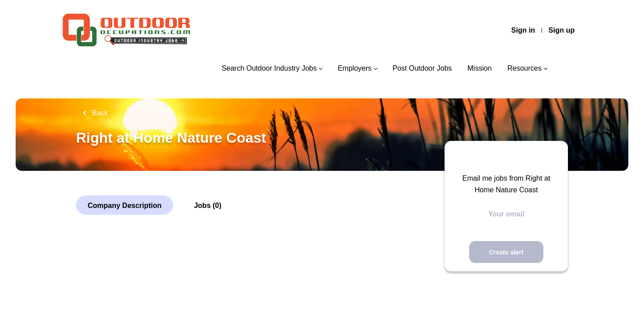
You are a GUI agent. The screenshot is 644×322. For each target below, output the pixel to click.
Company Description (125, 205)
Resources (525, 68)
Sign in (523, 30)
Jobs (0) (208, 205)
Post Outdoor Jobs (422, 68)
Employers (355, 68)
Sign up (561, 30)
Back (99, 113)
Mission (479, 68)
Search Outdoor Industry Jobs (269, 68)
